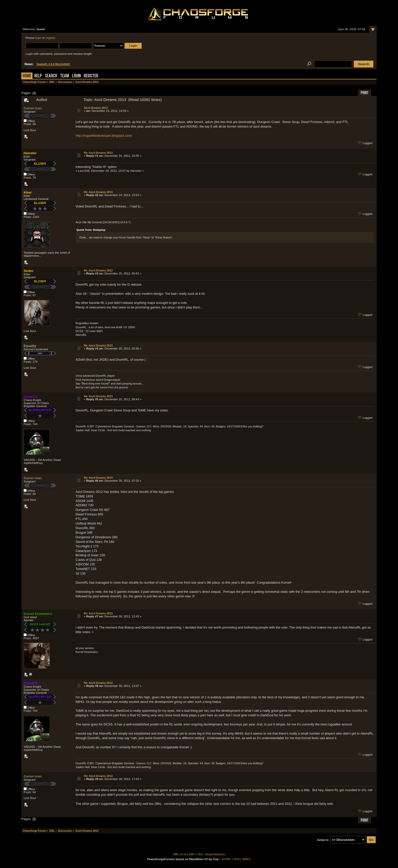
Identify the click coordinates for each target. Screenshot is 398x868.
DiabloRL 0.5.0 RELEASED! (53, 64)
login (38, 38)
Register (91, 76)
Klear (28, 192)
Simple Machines (215, 854)
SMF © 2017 (196, 854)
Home (27, 76)
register (51, 38)
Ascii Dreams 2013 (96, 108)
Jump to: (323, 840)
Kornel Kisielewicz (38, 614)
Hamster (30, 153)
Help (38, 76)
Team (65, 76)
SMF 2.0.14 (180, 854)
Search (51, 76)
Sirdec (29, 271)
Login (76, 76)
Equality (30, 346)
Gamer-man (33, 108)
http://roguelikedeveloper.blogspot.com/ (104, 136)
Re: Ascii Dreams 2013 (98, 153)
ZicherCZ (31, 397)
